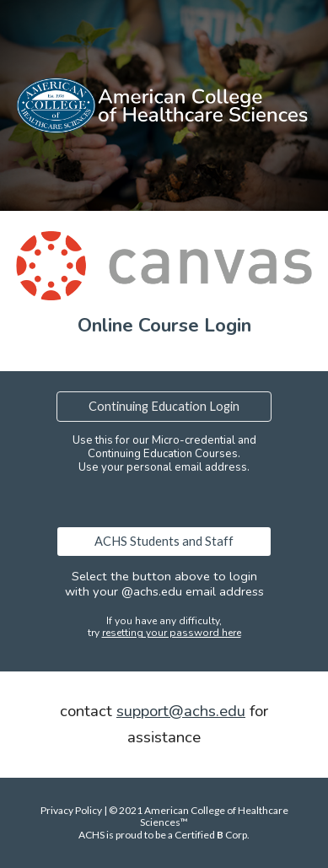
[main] (164, 326)
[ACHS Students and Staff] (164, 542)
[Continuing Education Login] (164, 407)
